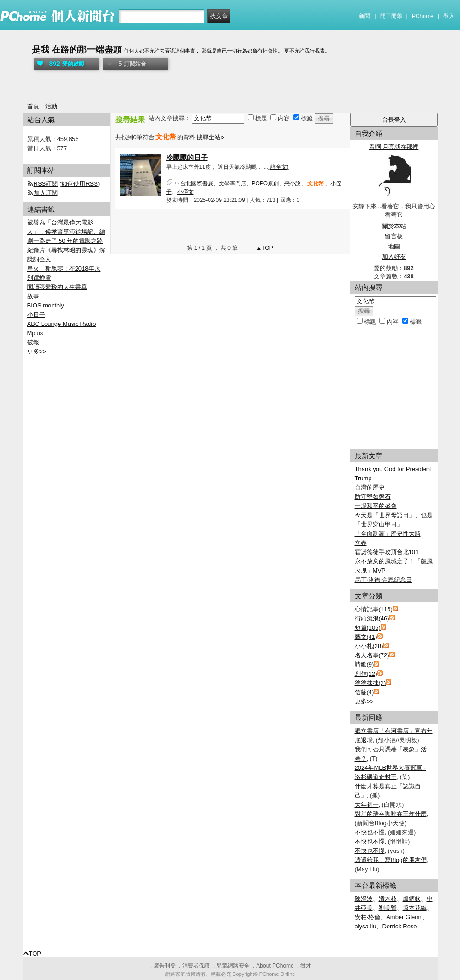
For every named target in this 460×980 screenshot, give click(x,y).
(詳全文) (279, 167)
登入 (449, 16)
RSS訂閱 (46, 184)
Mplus (35, 333)
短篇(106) (368, 628)
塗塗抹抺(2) (370, 683)
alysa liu (366, 926)
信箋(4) (364, 692)
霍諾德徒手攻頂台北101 (387, 552)
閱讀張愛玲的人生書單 (57, 287)
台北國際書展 (197, 183)
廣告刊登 (165, 966)
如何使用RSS (80, 184)
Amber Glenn (404, 917)
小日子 (36, 315)
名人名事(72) (372, 655)
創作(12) (366, 674)
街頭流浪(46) (372, 618)
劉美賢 (388, 908)
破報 (33, 342)
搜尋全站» (210, 137)
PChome (423, 16)
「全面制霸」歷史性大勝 (388, 534)
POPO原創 (266, 183)
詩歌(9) (364, 664)
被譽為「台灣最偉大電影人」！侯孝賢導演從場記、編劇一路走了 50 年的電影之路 (66, 232)
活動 (51, 106)
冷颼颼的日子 (187, 157)
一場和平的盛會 (376, 506)
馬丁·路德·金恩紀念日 (383, 580)
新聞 (364, 16)
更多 (364, 701)
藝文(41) (366, 637)
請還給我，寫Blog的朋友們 (391, 860)
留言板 (394, 236)
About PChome (275, 966)
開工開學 (391, 16)
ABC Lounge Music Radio (62, 324)
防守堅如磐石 (373, 497)
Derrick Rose (399, 926)
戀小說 (293, 183)
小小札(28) (369, 646)
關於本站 (394, 226)
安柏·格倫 (368, 917)
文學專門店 (233, 183)
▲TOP (264, 248)
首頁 (33, 106)
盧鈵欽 (412, 899)
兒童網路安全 (233, 966)
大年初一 (367, 805)
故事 (33, 296)
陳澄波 (364, 899)
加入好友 (394, 257)
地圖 (394, 246)
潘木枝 (388, 899)
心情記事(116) (374, 609)
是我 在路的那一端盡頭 (77, 50)
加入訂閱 (46, 193)
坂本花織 (415, 908)
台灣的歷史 (370, 487)
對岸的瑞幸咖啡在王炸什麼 (391, 814)
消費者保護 (196, 966)
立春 (361, 543)
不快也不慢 (370, 832)
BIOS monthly (46, 305)
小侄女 (185, 192)
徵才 (306, 966)
